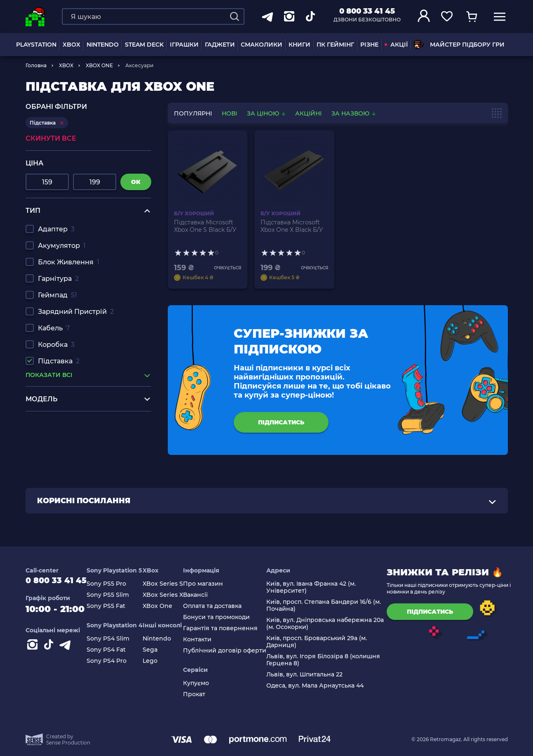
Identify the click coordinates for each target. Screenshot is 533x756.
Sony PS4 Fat (115, 650)
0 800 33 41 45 (367, 11)
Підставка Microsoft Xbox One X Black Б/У (292, 226)
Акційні (308, 113)
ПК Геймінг (335, 45)
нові (229, 113)
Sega (159, 650)
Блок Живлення (69, 262)
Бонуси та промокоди (225, 617)
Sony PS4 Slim (117, 639)
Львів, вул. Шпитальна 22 (313, 675)
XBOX (72, 45)
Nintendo (166, 639)
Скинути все (51, 138)
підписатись (281, 422)
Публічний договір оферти (234, 651)
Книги (299, 45)
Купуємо (205, 683)
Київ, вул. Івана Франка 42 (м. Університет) (320, 587)
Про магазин (212, 584)
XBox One (167, 606)
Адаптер (56, 229)
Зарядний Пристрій (76, 312)
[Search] (235, 16)
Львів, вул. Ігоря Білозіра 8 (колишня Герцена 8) (332, 660)
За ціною (267, 113)
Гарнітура (58, 279)
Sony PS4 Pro (116, 661)
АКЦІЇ (396, 45)
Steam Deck (144, 45)
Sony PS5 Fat (115, 606)
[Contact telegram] (67, 651)
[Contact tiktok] (50, 651)
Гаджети (220, 45)
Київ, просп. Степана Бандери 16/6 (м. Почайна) (333, 605)
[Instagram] (34, 651)
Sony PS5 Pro (115, 584)
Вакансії (204, 595)
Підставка (59, 361)
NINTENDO (103, 45)
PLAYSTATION (36, 45)
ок (136, 182)
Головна (36, 65)
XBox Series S (172, 584)
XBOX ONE (99, 65)
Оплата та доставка (221, 606)
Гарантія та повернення (229, 628)
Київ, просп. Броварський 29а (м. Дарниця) (326, 642)
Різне (369, 45)
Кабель (54, 328)
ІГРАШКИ (184, 45)
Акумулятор (62, 246)
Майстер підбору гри (459, 45)
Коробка (56, 345)
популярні (193, 113)
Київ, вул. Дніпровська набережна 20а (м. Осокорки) (334, 624)
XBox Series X (172, 595)
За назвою (353, 113)
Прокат (203, 694)
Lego (159, 661)
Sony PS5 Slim (117, 595)
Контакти (206, 639)
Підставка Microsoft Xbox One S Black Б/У (205, 226)
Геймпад (58, 295)
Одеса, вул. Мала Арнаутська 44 (324, 686)
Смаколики (262, 45)
